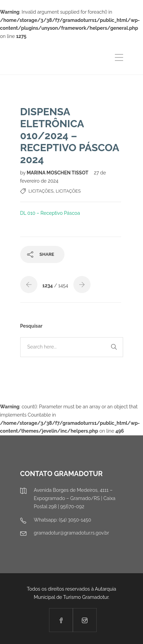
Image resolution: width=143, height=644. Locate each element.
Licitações (41, 191)
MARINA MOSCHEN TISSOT (58, 173)
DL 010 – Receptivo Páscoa (50, 213)
